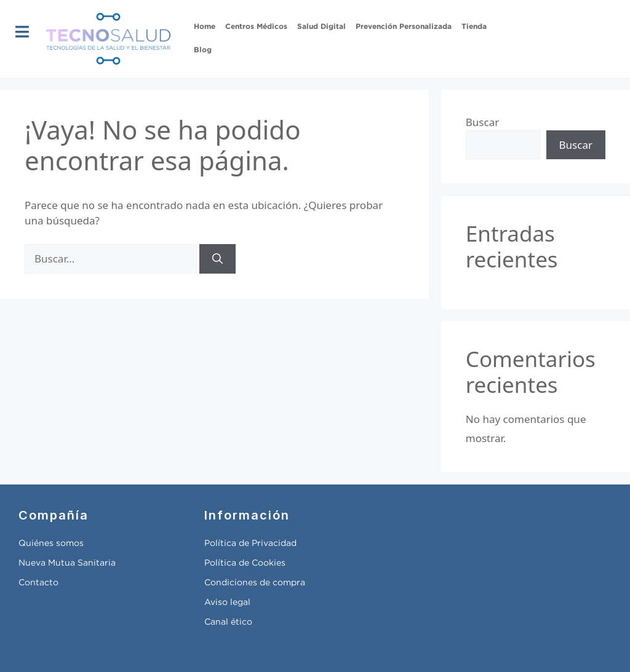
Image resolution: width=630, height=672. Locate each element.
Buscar (482, 122)
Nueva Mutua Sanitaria (67, 563)
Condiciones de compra (255, 583)
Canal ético (228, 622)
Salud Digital (321, 27)
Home (205, 27)
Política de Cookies (245, 563)
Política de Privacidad (250, 544)
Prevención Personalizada (404, 27)
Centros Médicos (256, 27)
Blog (203, 50)
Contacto (38, 583)
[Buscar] (217, 259)
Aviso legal (227, 603)
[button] (22, 32)
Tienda (474, 27)
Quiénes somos (51, 544)
